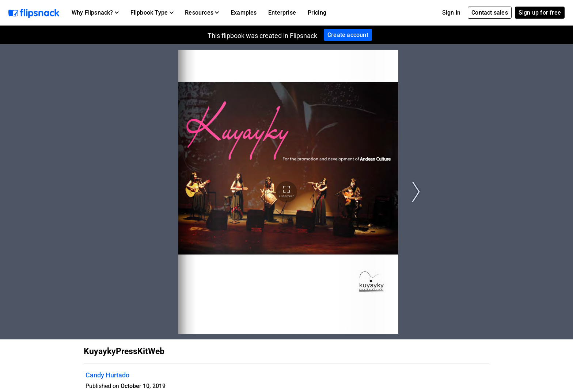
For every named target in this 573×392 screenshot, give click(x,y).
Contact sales (490, 13)
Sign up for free (540, 13)
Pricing (317, 13)
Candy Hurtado (107, 375)
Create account (348, 35)
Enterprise (282, 13)
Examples (244, 13)
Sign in (451, 13)
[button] (95, 13)
